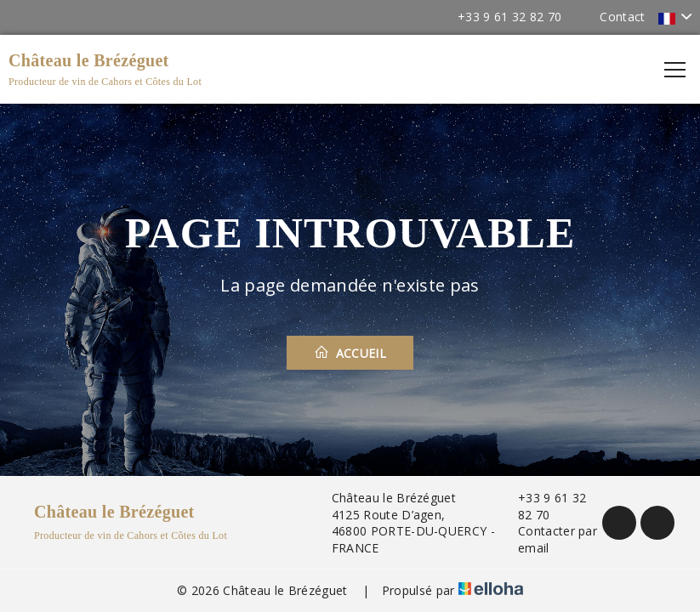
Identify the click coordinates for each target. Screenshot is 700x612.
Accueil (350, 353)
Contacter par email (548, 539)
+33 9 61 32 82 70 (543, 506)
